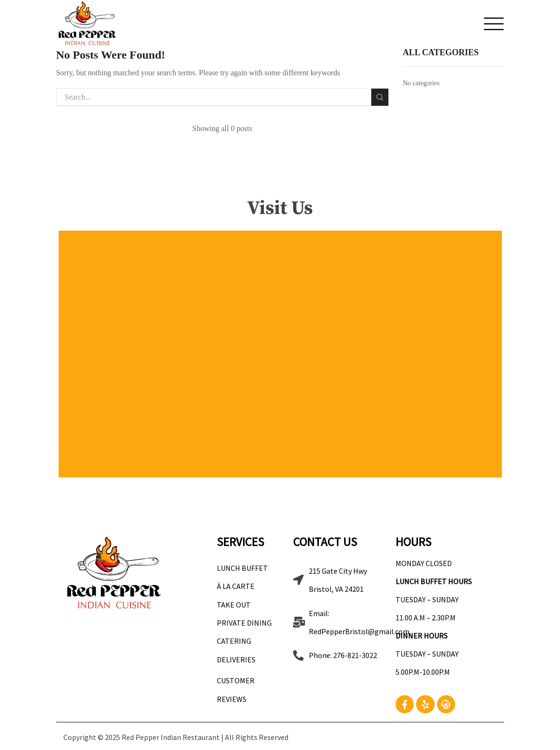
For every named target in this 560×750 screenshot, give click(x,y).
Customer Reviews (236, 689)
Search (380, 97)
